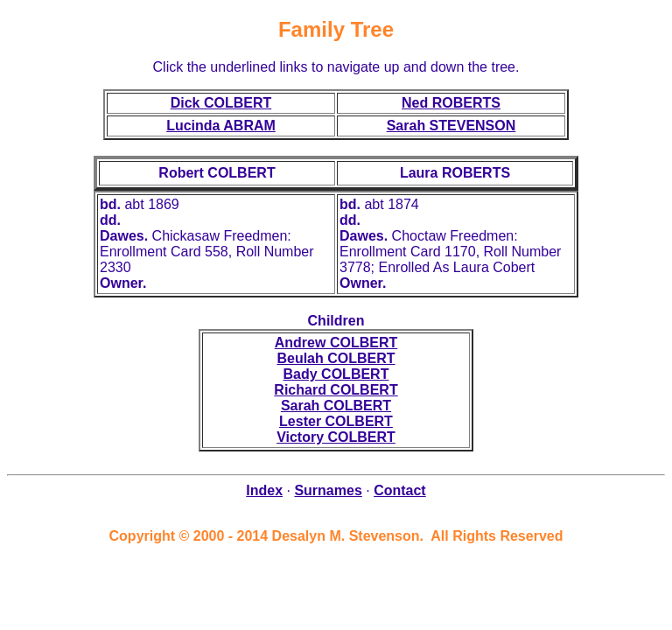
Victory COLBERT (336, 437)
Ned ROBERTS (451, 103)
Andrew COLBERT (336, 343)
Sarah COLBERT (336, 406)
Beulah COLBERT (336, 358)
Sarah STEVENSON (451, 126)
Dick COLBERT (221, 103)
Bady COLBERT (336, 374)
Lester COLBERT (336, 421)
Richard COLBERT (336, 390)
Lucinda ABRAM (221, 126)
